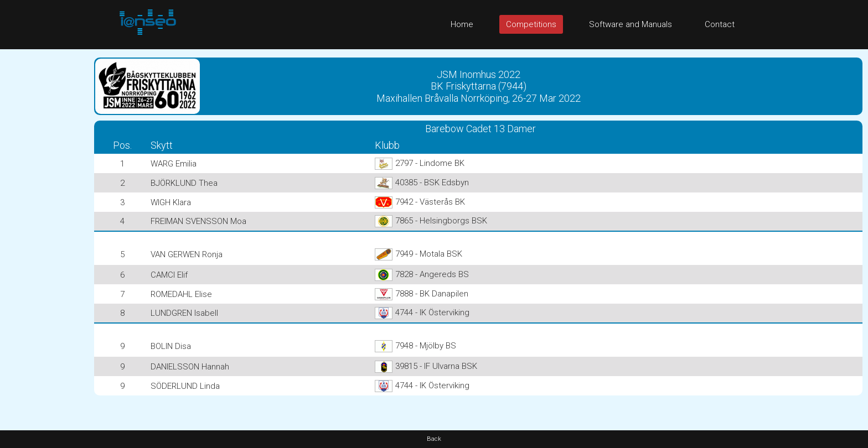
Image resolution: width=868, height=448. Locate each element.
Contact (720, 24)
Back (434, 439)
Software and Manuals (631, 24)
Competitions (531, 24)
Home (462, 24)
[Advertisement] (44, 215)
